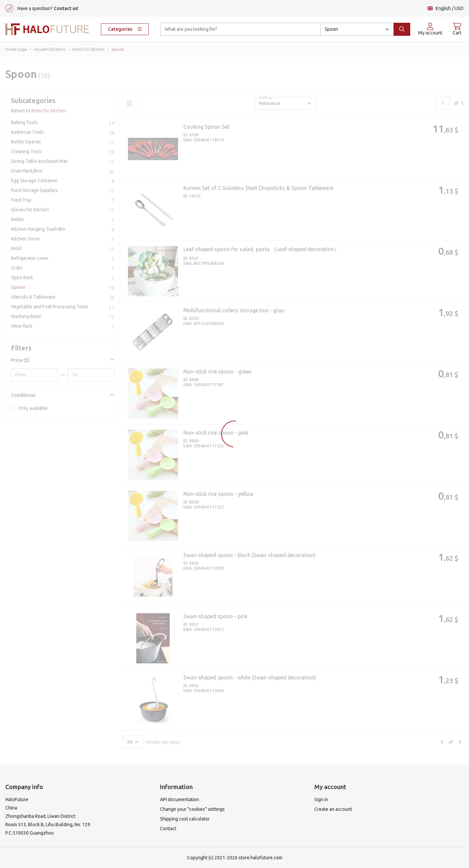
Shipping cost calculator (185, 819)
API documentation (180, 799)
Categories (125, 29)
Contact (168, 829)
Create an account (333, 809)
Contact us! (66, 8)
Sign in (321, 799)
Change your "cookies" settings (192, 809)
